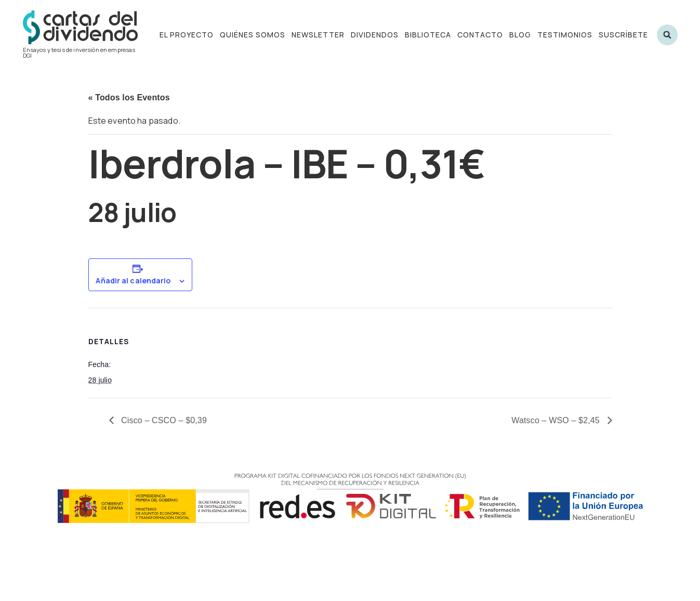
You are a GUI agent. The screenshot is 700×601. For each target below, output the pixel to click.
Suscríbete (623, 35)
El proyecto (187, 35)
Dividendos (375, 35)
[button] (667, 35)
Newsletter (318, 35)
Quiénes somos (253, 35)
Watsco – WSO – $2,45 (557, 420)
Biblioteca (428, 35)
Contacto (480, 35)
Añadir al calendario (133, 281)
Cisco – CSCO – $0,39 (163, 420)
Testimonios (565, 35)
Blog (520, 35)
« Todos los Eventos (129, 97)
